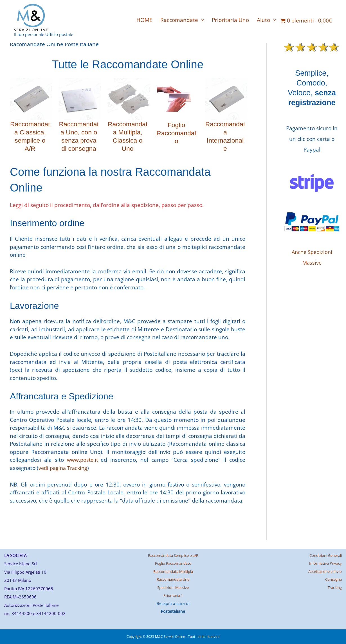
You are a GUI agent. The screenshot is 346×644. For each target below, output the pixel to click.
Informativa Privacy (324, 563)
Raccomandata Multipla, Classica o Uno (128, 136)
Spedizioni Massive (173, 587)
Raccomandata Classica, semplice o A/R (30, 136)
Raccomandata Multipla (173, 571)
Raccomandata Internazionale (225, 136)
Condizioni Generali (323, 555)
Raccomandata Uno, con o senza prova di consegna (79, 136)
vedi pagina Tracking (64, 468)
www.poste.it (83, 460)
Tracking (334, 587)
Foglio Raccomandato (176, 133)
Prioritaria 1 (173, 595)
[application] (201, 20)
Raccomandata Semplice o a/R (173, 555)
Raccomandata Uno (173, 579)
